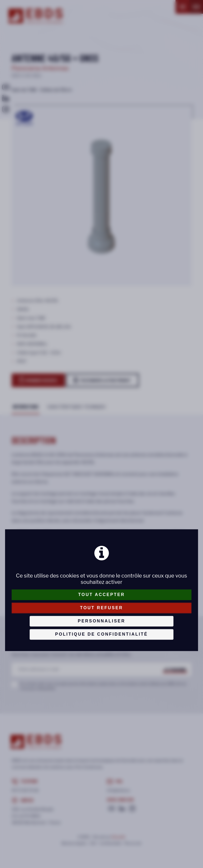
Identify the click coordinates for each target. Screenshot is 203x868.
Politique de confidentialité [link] (102, 634)
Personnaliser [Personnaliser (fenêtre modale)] (101, 621)
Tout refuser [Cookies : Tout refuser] (102, 608)
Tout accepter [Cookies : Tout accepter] (102, 595)
